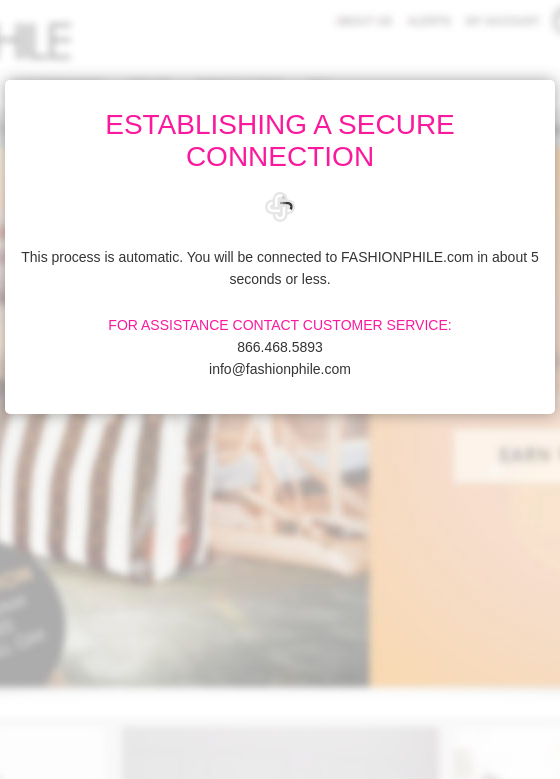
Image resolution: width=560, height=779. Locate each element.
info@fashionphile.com (280, 369)
